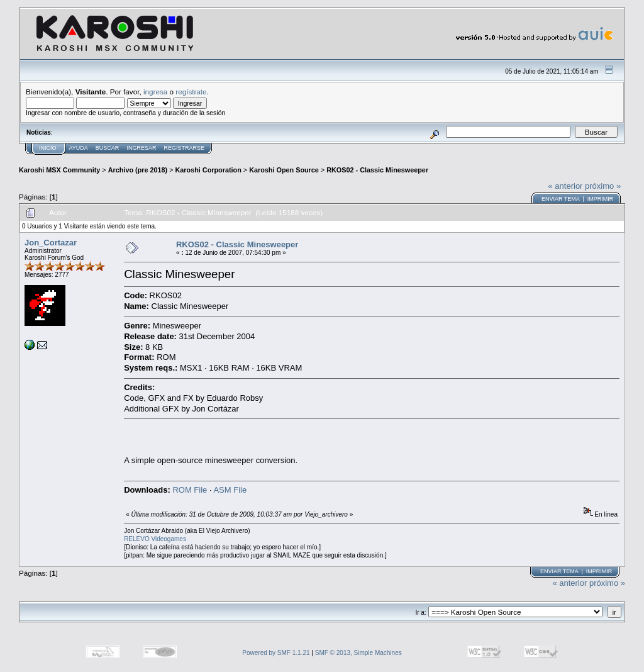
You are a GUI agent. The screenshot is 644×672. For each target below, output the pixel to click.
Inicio (48, 148)
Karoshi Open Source (284, 170)
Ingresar (141, 148)
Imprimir (601, 199)
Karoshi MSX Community (59, 170)
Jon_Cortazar (51, 243)
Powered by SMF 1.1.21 (276, 653)
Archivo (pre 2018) (138, 170)
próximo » (603, 186)
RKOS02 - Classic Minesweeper (377, 170)
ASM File (230, 490)
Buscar (108, 148)
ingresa (155, 92)
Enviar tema (560, 199)
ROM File (190, 490)
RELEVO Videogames (155, 539)
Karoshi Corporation (208, 170)
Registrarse (184, 148)
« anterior (566, 186)
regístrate (191, 92)
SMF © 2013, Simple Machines (358, 653)
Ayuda (79, 148)
